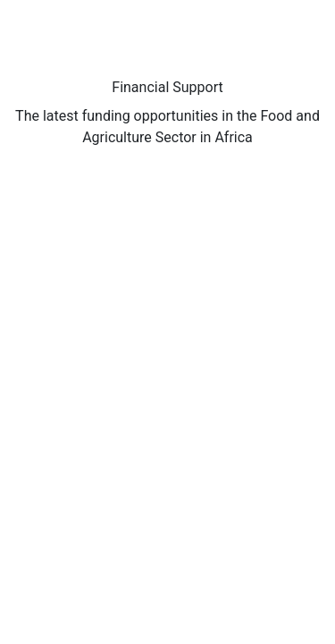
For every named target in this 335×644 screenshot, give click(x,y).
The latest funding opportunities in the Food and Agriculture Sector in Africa (167, 127)
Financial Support (167, 87)
